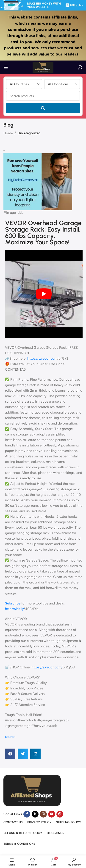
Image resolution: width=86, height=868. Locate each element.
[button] (10, 754)
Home (8, 133)
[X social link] (35, 814)
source (10, 737)
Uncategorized (29, 133)
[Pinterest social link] (60, 814)
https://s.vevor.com (42, 359)
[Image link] (32, 790)
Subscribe (13, 603)
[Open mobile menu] (6, 67)
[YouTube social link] (52, 814)
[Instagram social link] (43, 814)
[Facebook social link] (27, 814)
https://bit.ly (14, 609)
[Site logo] (43, 67)
